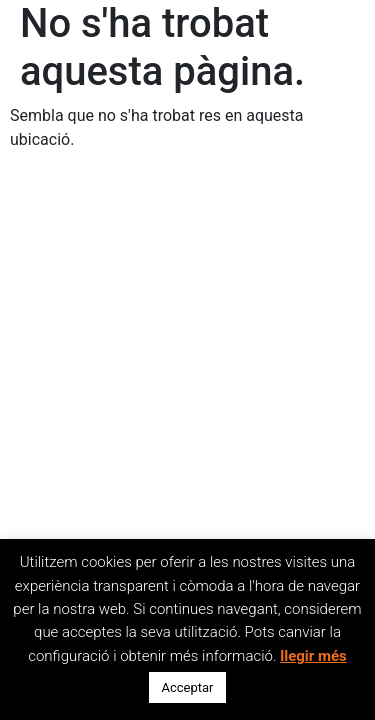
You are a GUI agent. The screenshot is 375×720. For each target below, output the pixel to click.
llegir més (313, 656)
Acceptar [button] (187, 687)
